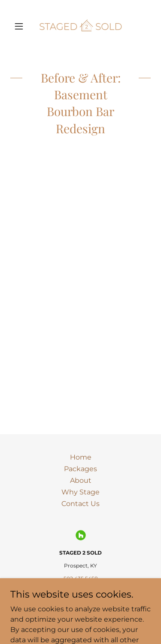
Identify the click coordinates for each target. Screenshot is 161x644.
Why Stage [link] (80, 492)
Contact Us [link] (80, 504)
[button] (21, 26)
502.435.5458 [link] (81, 578)
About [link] (81, 480)
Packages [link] (80, 469)
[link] (80, 26)
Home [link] (81, 457)
